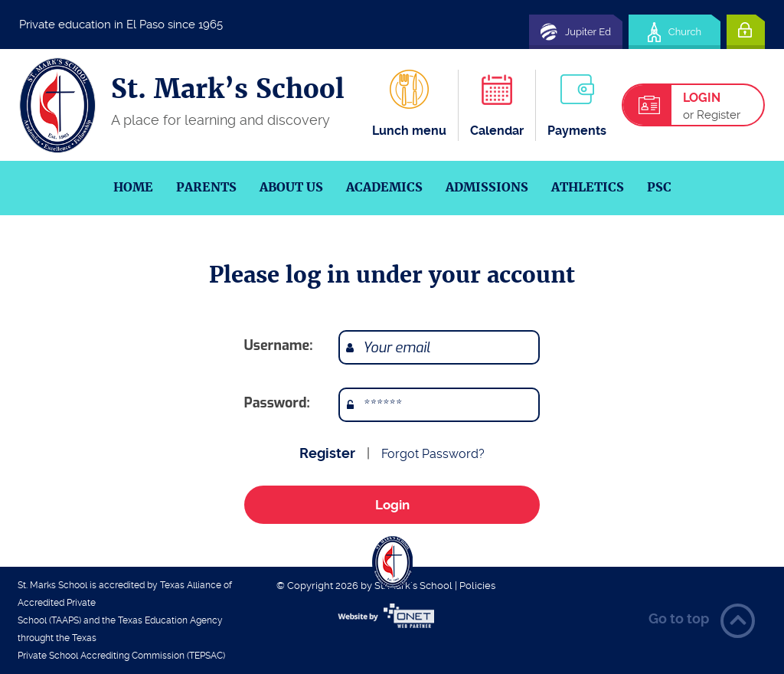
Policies (477, 586)
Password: (277, 403)
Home (133, 187)
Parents (206, 187)
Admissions (487, 187)
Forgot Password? (433, 454)
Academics (384, 187)
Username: (279, 345)
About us (291, 187)
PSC (659, 187)
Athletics (588, 187)
